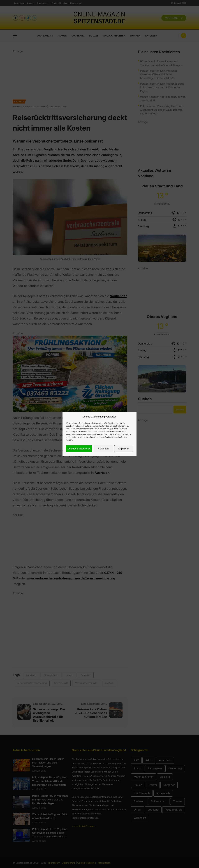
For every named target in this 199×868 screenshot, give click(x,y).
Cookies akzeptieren (79, 449)
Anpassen (124, 449)
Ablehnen (103, 449)
